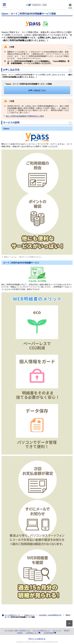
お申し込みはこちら (37, 90)
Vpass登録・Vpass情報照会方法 (50, 615)
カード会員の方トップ (12, 615)
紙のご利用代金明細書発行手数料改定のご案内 (25, 116)
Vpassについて (29, 615)
